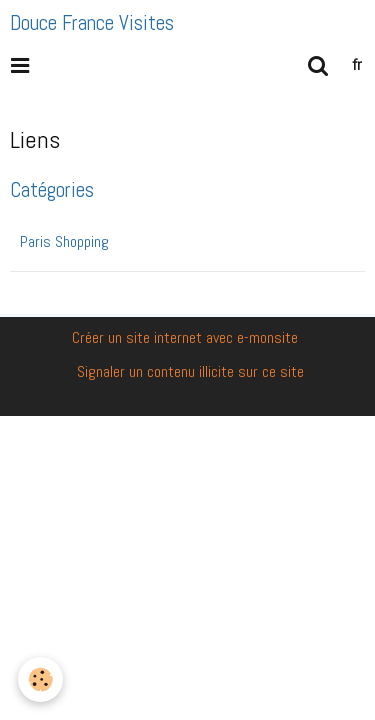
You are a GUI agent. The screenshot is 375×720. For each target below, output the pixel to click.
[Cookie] (40, 679)
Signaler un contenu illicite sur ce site (190, 371)
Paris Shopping (64, 241)
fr (357, 64)
